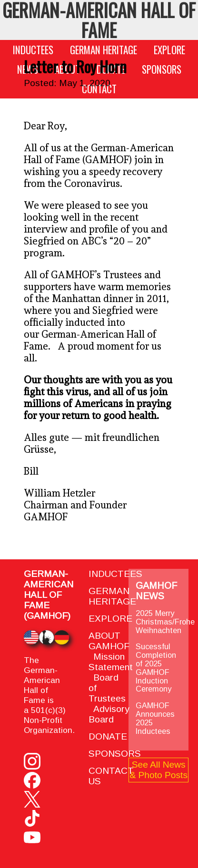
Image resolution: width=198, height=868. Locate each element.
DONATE (108, 736)
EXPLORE (169, 50)
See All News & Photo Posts (158, 770)
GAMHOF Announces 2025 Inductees (155, 718)
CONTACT (99, 89)
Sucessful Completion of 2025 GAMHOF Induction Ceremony (156, 668)
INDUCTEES (33, 50)
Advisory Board (109, 714)
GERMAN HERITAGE (104, 50)
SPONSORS (162, 69)
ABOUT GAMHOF (109, 641)
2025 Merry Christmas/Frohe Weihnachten (165, 622)
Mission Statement (111, 662)
